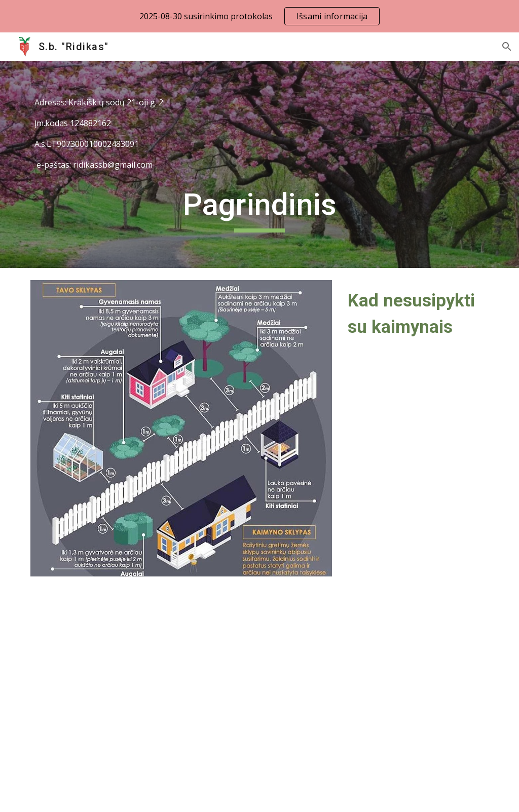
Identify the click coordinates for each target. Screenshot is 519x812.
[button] (507, 47)
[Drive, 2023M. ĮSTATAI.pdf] (142, 684)
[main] (260, 134)
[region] (259, 16)
